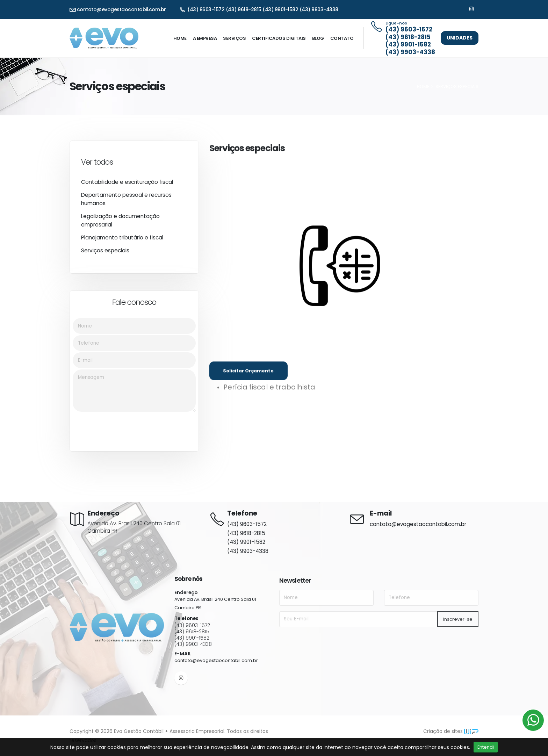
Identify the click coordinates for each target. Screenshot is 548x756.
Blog (318, 38)
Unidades (460, 38)
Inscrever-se (458, 619)
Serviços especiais (105, 253)
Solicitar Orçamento (248, 379)
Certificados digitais (279, 38)
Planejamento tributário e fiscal (122, 240)
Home (180, 38)
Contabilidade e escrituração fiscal (127, 185)
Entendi (486, 747)
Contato (342, 38)
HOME (423, 87)
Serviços (234, 38)
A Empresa (205, 38)
